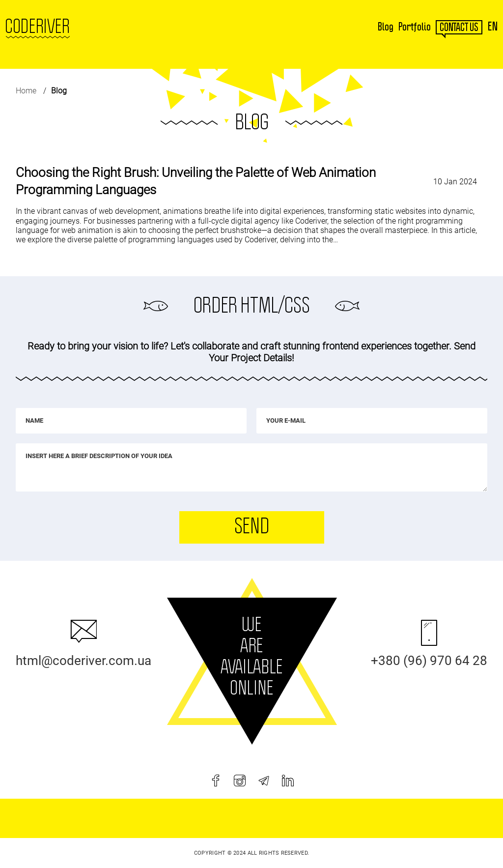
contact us (459, 28)
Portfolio (415, 27)
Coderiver (37, 27)
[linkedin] (288, 781)
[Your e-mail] (372, 421)
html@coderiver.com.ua (84, 661)
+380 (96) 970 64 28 (429, 661)
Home (26, 91)
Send (251, 527)
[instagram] (240, 781)
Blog (386, 27)
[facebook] (216, 781)
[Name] (131, 421)
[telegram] (264, 781)
